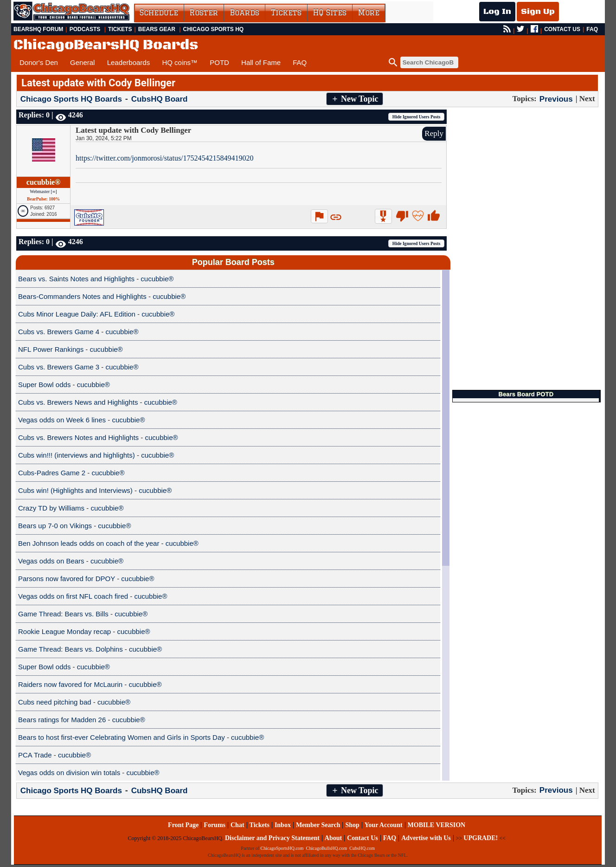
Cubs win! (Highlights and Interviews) (75, 490)
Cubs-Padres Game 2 (52, 473)
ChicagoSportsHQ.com (282, 848)
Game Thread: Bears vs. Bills (63, 614)
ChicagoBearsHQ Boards (106, 45)
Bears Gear (157, 29)
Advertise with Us (426, 838)
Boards (244, 13)
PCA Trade (35, 755)
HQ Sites (330, 13)
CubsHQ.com (362, 848)
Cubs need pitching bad (55, 702)
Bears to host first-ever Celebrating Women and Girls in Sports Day (122, 737)
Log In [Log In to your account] (497, 12)
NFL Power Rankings (51, 349)
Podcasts (85, 29)
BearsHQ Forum (38, 29)
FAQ (592, 29)
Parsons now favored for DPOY (67, 579)
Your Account (384, 825)
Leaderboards (129, 62)
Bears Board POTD (526, 394)
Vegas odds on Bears (51, 561)
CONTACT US (562, 29)
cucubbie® (43, 182)
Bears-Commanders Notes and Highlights (82, 296)
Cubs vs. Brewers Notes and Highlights (78, 437)
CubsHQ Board (160, 99)
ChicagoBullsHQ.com (327, 848)
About (333, 838)
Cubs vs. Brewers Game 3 (59, 367)
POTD (219, 62)
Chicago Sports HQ (214, 29)
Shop (352, 825)
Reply (434, 133)
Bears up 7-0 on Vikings (55, 526)
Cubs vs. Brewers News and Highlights (78, 402)
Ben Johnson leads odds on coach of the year (89, 543)
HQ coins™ (180, 62)
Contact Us (363, 838)
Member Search (318, 825)
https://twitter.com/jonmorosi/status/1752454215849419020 (165, 158)
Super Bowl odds (44, 385)
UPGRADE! (481, 838)
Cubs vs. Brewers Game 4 (59, 332)
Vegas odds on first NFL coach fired (73, 596)
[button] (355, 99)
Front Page (183, 825)
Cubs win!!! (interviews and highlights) (77, 455)
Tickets (286, 13)
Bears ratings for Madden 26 (62, 720)
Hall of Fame (261, 62)
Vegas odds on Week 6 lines (62, 420)
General (82, 62)
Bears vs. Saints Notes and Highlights (76, 279)
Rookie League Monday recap (64, 631)
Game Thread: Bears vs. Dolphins (71, 649)
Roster (204, 13)
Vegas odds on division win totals (69, 773)
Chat (237, 825)
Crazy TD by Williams (51, 508)
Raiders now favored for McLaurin (70, 684)
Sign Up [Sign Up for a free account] (538, 12)
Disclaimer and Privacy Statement (272, 838)
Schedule (159, 13)
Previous (556, 99)
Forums (215, 825)
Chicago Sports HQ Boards (71, 99)
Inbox (283, 825)
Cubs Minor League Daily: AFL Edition (77, 314)
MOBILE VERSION (437, 825)
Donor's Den (39, 62)
